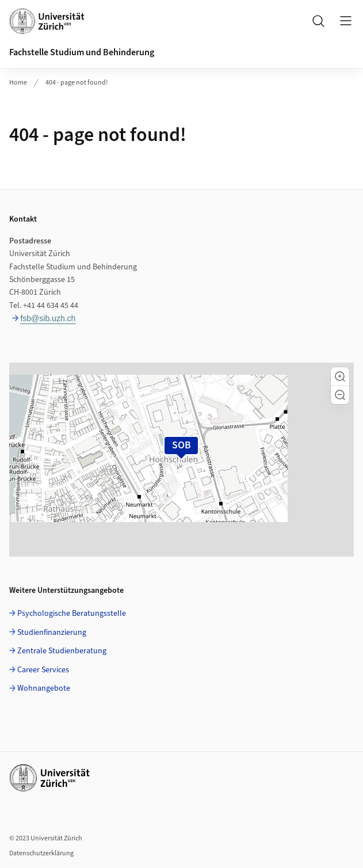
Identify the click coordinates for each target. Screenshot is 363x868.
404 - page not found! (77, 83)
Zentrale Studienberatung (62, 651)
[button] (340, 376)
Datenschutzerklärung (41, 853)
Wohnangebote (44, 688)
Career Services (43, 670)
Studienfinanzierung (52, 633)
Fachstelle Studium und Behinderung (82, 52)
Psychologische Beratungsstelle (72, 614)
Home (18, 83)
